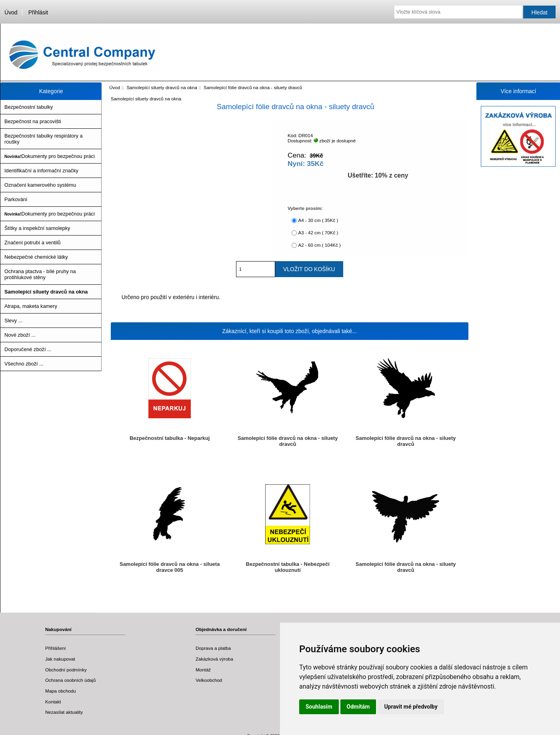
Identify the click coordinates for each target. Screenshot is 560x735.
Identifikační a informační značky (41, 171)
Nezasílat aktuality (64, 712)
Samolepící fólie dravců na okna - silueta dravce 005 (170, 567)
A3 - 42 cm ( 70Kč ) (318, 233)
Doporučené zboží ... (28, 349)
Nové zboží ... (20, 335)
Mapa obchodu (61, 691)
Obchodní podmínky (66, 670)
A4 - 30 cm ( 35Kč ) (318, 220)
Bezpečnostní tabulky (29, 107)
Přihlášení (56, 648)
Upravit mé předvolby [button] (411, 707)
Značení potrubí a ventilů (32, 243)
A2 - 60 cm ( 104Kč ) (319, 245)
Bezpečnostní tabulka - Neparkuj (170, 438)
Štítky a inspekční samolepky (37, 228)
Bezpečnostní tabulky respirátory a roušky (44, 139)
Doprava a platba (213, 648)
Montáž (203, 670)
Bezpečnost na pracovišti (33, 121)
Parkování (16, 199)
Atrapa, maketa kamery (31, 306)
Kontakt (53, 702)
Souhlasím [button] (319, 707)
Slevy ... (13, 321)
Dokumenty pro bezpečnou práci (50, 156)
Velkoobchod (209, 680)
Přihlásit (38, 12)
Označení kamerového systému (40, 185)
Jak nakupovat (60, 659)
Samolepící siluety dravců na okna (162, 87)
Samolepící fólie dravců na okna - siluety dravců (288, 441)
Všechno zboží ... (24, 364)
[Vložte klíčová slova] (458, 12)
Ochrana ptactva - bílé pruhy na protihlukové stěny (40, 274)
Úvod (11, 12)
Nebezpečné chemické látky (36, 257)
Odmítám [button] (358, 707)
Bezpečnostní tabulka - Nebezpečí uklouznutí (288, 567)
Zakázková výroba (214, 659)
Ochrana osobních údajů (70, 680)
